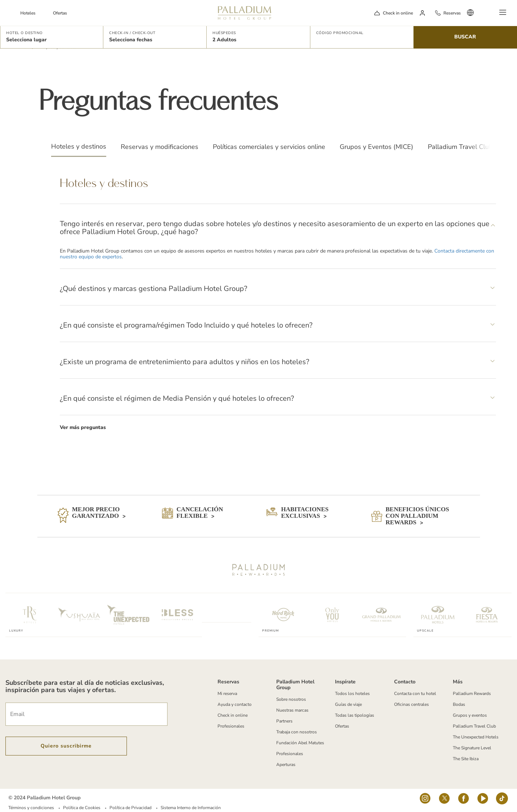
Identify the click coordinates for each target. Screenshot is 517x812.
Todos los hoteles (352, 694)
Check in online (398, 13)
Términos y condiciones (31, 808)
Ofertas (60, 13)
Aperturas (286, 765)
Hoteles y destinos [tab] (79, 146)
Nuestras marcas (292, 710)
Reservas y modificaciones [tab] (160, 147)
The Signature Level (472, 748)
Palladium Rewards (472, 694)
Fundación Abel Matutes (300, 743)
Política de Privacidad (131, 808)
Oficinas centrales (411, 704)
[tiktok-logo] (502, 800)
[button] (52, 37)
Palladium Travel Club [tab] (460, 147)
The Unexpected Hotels (476, 737)
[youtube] (483, 800)
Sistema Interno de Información (191, 808)
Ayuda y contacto (235, 704)
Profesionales (231, 726)
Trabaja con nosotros (297, 732)
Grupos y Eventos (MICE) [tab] (377, 147)
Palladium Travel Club (474, 726)
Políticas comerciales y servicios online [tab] (269, 147)
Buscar (465, 37)
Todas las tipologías (355, 715)
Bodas (459, 704)
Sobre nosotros (291, 699)
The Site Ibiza (466, 759)
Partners (284, 721)
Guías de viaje (348, 704)
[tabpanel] (278, 306)
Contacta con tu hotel (415, 694)
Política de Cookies (82, 808)
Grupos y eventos (470, 715)
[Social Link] (425, 800)
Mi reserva (227, 694)
